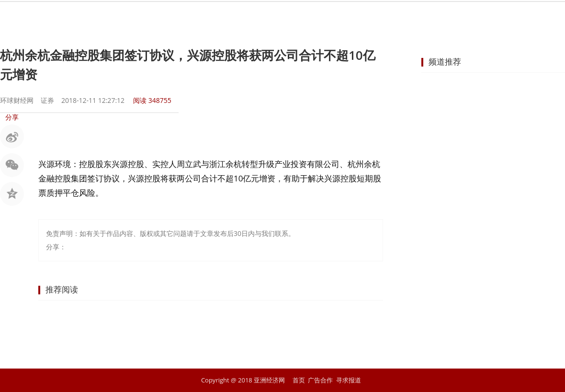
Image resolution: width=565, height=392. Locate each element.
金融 (240, 17)
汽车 (378, 17)
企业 (309, 17)
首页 (137, 17)
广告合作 (320, 380)
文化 (447, 17)
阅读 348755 (152, 100)
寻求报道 (349, 380)
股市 (206, 17)
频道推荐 (445, 62)
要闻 (171, 17)
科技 (413, 17)
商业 (275, 17)
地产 (344, 17)
